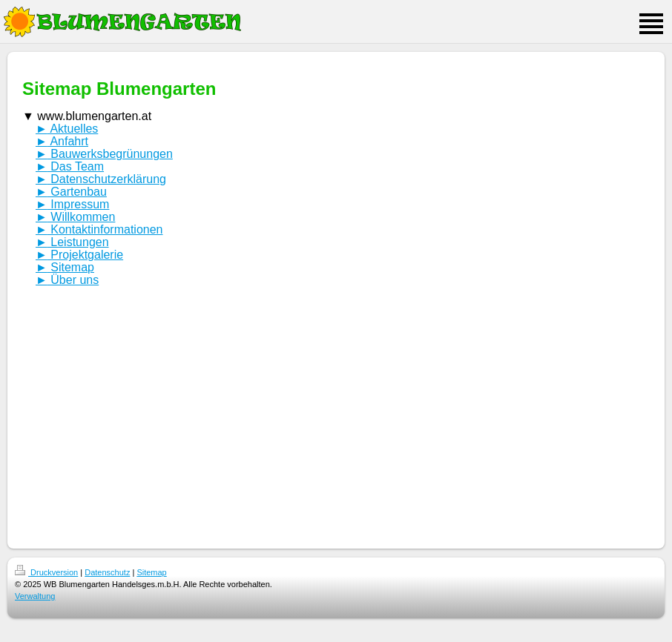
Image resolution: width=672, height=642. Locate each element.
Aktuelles (67, 129)
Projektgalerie (79, 255)
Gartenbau (71, 192)
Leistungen (72, 242)
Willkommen (75, 217)
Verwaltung (35, 596)
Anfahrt (62, 141)
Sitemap (65, 267)
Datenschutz (107, 572)
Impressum (72, 204)
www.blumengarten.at (87, 117)
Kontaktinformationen (99, 229)
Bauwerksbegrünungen (104, 154)
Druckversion (46, 572)
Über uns (67, 280)
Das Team (70, 166)
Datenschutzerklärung (101, 179)
